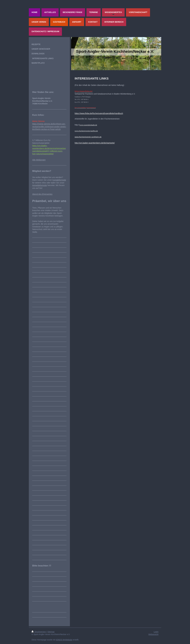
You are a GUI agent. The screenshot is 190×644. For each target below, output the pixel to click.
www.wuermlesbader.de (88, 125)
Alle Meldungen (39, 160)
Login (156, 632)
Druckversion (39, 632)
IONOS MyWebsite (64, 640)
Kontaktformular (59, 180)
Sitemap (51, 632)
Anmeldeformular (40, 185)
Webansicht (153, 634)
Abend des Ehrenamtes (42, 194)
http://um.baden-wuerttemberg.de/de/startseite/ (95, 143)
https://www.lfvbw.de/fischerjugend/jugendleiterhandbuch (99, 113)
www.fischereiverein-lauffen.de (86, 131)
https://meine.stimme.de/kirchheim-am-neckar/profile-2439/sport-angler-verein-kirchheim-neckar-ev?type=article (49, 127)
